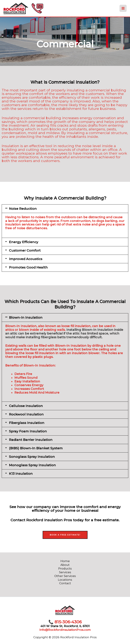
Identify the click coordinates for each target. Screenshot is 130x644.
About (65, 565)
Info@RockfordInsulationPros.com (65, 630)
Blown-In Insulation (26, 318)
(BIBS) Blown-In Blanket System (36, 448)
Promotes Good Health (28, 267)
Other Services (65, 576)
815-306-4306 (65, 622)
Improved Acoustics (26, 259)
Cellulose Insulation (26, 406)
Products (65, 568)
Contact (65, 583)
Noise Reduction (23, 209)
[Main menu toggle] (123, 8)
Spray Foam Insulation (28, 431)
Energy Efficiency (24, 242)
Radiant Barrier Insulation (31, 440)
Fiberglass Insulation (27, 423)
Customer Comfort (25, 250)
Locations (65, 580)
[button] (65, 209)
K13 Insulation (21, 474)
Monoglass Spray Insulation (32, 465)
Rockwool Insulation (26, 414)
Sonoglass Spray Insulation (32, 457)
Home (65, 561)
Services (65, 572)
